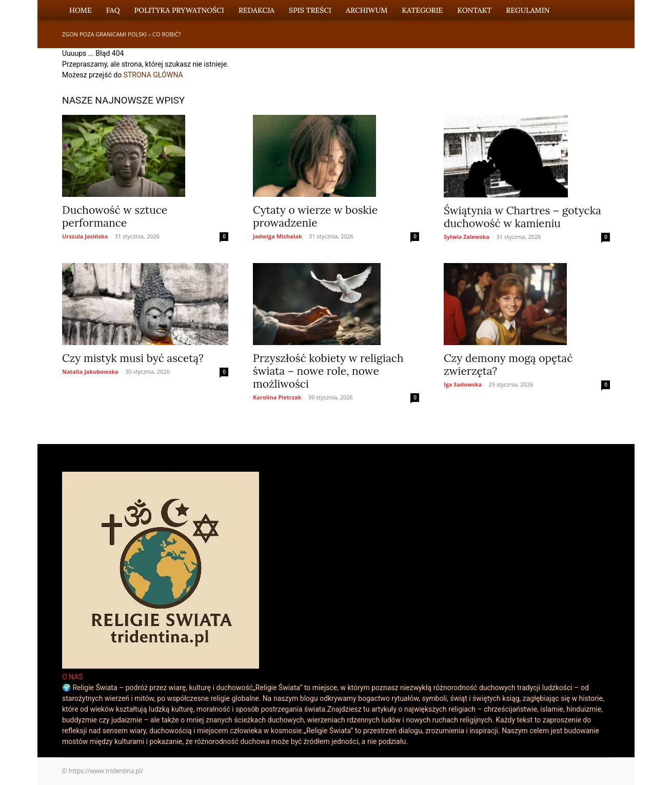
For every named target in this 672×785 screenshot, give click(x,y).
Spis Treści (310, 10)
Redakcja (256, 10)
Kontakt (474, 10)
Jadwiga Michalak (278, 236)
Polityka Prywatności (179, 10)
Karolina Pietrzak (277, 397)
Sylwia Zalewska (467, 237)
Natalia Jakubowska (90, 371)
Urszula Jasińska (85, 236)
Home (81, 10)
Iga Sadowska (463, 384)
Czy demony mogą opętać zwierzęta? (508, 365)
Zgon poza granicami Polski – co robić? (122, 34)
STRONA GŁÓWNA (153, 75)
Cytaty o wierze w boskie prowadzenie (315, 216)
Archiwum (367, 10)
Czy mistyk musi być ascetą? (133, 358)
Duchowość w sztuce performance (115, 216)
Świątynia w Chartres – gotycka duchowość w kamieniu (522, 217)
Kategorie (422, 10)
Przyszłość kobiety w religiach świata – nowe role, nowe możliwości (328, 371)
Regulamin (528, 10)
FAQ (113, 10)
